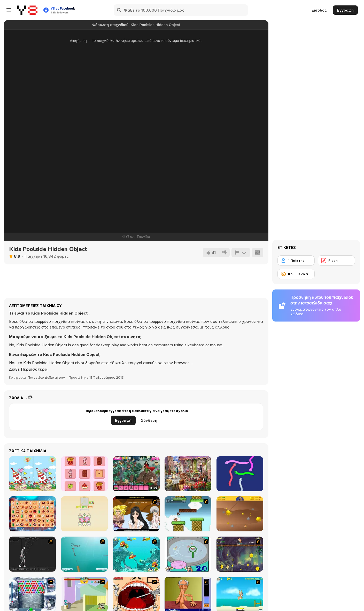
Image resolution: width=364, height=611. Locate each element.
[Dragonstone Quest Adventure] (136, 474)
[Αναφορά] (241, 253)
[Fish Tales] (136, 554)
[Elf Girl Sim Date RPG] (136, 514)
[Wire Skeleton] (32, 554)
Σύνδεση (149, 420)
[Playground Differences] (32, 474)
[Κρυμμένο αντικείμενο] (296, 274)
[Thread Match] (84, 514)
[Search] (119, 10)
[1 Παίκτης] (296, 261)
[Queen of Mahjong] (32, 514)
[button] (28, 369)
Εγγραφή (345, 10)
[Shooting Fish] (84, 554)
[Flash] (336, 261)
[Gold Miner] (240, 514)
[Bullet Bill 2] (188, 514)
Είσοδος (319, 10)
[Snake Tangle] (240, 474)
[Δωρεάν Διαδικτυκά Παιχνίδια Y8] (27, 10)
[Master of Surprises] (188, 474)
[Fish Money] (240, 554)
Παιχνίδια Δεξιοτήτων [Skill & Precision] (46, 377)
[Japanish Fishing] (188, 554)
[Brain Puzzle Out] (84, 474)
